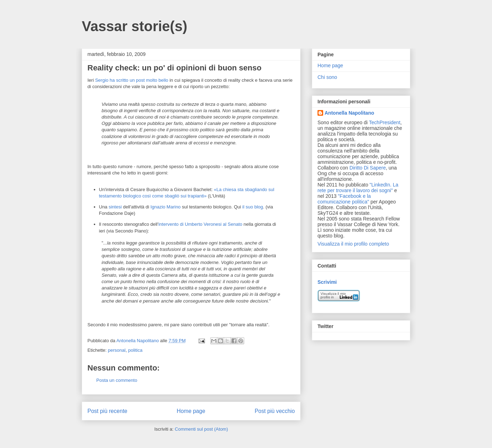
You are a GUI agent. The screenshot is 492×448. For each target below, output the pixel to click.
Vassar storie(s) (135, 26)
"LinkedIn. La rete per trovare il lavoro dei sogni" (358, 188)
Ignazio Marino (165, 207)
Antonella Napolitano (349, 113)
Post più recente (107, 411)
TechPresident (385, 122)
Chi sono (327, 77)
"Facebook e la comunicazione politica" (344, 199)
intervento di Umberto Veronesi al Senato (200, 224)
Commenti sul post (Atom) (201, 429)
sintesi (115, 207)
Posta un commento (117, 380)
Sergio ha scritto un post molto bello (132, 80)
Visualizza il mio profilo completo (353, 244)
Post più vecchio (275, 411)
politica (135, 350)
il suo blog (253, 207)
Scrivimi (327, 282)
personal (117, 350)
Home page (191, 411)
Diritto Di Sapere (368, 168)
